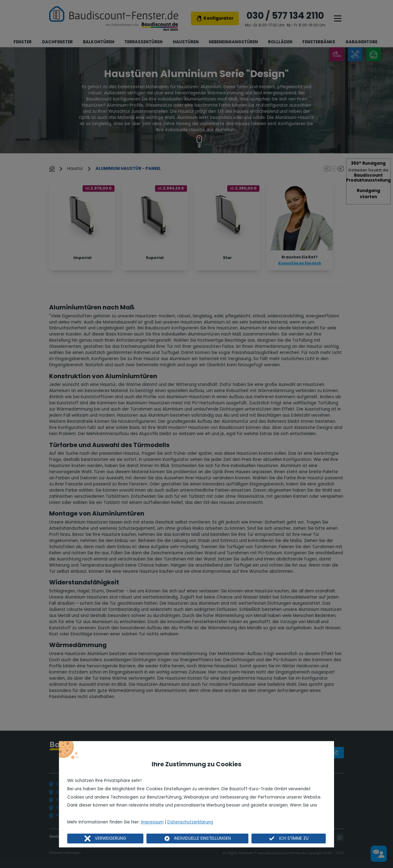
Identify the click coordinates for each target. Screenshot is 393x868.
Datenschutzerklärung (190, 822)
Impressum (152, 822)
